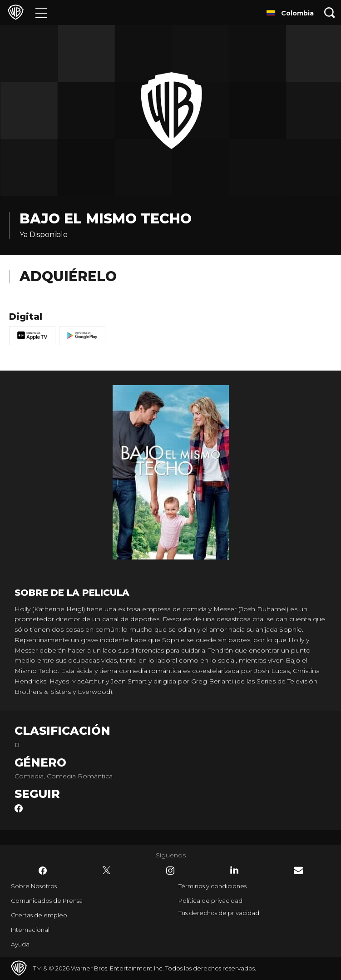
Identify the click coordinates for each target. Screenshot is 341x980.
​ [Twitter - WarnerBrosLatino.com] (107, 871)
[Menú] (41, 12)
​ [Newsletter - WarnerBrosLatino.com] (298, 870)
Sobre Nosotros (34, 886)
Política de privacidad (210, 901)
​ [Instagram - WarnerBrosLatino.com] (170, 871)
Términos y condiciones (213, 886)
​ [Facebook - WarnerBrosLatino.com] (43, 871)
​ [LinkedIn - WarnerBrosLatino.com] (234, 870)
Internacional (30, 930)
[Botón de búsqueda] (330, 12)
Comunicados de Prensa (47, 901)
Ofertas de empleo (39, 915)
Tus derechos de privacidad (219, 913)
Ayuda (20, 944)
